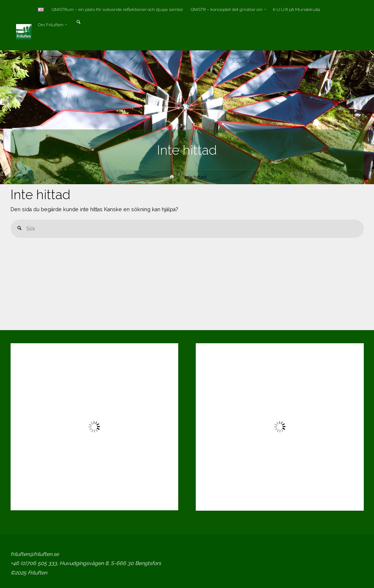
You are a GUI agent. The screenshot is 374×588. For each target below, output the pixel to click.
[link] (78, 22)
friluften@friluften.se (35, 554)
